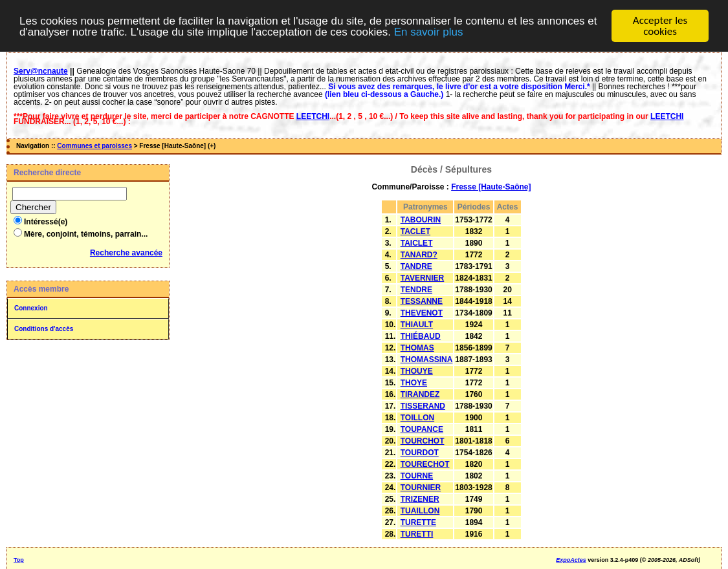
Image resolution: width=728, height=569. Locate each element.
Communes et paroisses (94, 146)
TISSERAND (423, 406)
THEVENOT (422, 313)
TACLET (415, 231)
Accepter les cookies (660, 26)
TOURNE (417, 476)
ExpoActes (571, 560)
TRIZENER (420, 499)
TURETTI (417, 534)
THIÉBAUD (421, 336)
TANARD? (419, 255)
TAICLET (417, 243)
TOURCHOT (423, 441)
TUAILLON (420, 511)
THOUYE (417, 371)
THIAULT (417, 325)
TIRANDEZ (420, 394)
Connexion (31, 308)
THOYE (414, 383)
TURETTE (418, 522)
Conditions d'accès (44, 329)
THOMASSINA (427, 360)
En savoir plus (429, 32)
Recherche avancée (126, 253)
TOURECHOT (425, 464)
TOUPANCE (422, 429)
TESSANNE (422, 301)
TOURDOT (420, 453)
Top (19, 560)
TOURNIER (421, 488)
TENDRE (416, 290)
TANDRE (416, 266)
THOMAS (417, 348)
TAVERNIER (423, 278)
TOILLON (417, 418)
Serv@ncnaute (41, 71)
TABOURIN (421, 220)
